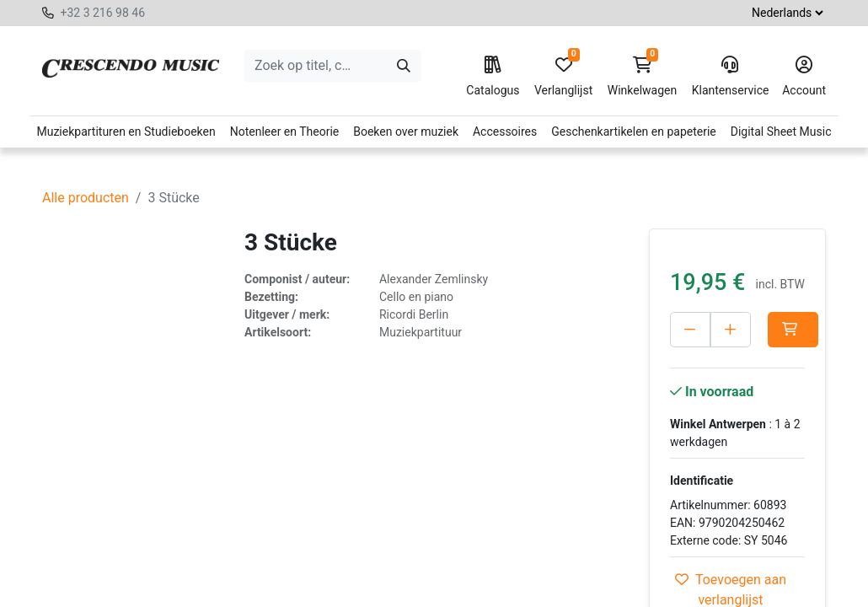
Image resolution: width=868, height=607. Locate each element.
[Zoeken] (404, 66)
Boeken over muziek (406, 132)
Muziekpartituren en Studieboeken (126, 132)
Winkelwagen (643, 77)
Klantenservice (730, 77)
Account (804, 77)
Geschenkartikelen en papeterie (634, 132)
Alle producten (86, 198)
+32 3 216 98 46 (102, 13)
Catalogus (493, 77)
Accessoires (505, 132)
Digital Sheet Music (781, 132)
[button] (695, 365)
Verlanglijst (563, 77)
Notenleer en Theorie (285, 132)
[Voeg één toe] (767, 330)
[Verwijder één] (690, 330)
